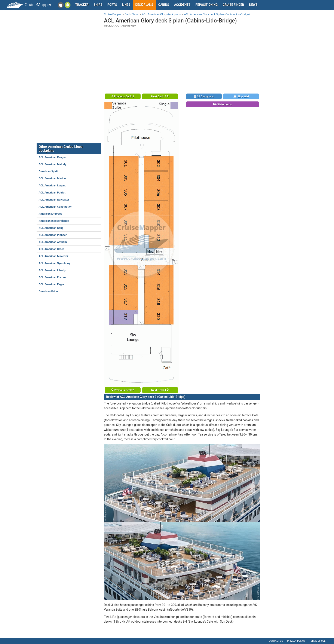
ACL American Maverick (54, 256)
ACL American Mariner (53, 178)
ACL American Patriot (52, 193)
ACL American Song (51, 228)
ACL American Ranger (52, 157)
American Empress (50, 214)
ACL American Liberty (52, 270)
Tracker (82, 5)
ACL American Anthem (53, 242)
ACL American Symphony (54, 263)
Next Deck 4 (160, 96)
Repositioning (206, 5)
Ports (112, 5)
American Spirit (48, 171)
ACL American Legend (53, 185)
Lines (126, 5)
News (253, 5)
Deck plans (144, 5)
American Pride (48, 291)
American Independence (54, 221)
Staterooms (223, 104)
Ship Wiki (241, 96)
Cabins (164, 5)
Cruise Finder (233, 5)
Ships (98, 5)
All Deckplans (204, 96)
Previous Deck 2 (122, 96)
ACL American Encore (52, 277)
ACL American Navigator (54, 200)
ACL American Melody (53, 164)
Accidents (182, 5)
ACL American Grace (52, 249)
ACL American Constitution (56, 207)
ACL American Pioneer (53, 235)
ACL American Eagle (51, 284)
